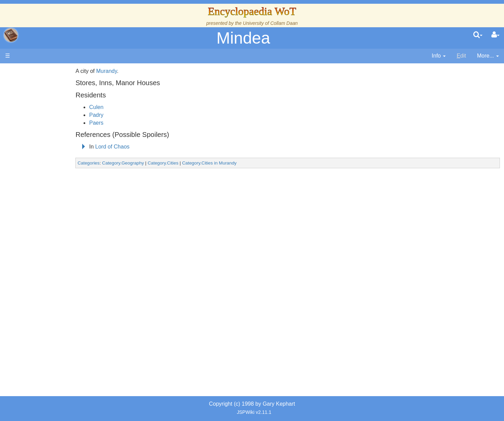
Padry (134, 115)
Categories (126, 163)
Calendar (43, 145)
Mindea (243, 38)
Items (39, 238)
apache (11, 35)
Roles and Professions (60, 223)
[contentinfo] (439, 56)
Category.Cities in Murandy (247, 163)
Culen (134, 107)
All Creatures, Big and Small (66, 230)
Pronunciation (49, 285)
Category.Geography (161, 163)
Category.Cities (201, 163)
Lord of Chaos (150, 147)
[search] (478, 35)
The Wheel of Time (55, 121)
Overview (57, 168)
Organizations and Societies (66, 215)
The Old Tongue (52, 184)
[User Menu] (495, 35)
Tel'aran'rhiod (48, 261)
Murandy (144, 71)
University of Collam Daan (270, 23)
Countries (58, 176)
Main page (32, 71)
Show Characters (53, 207)
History (41, 137)
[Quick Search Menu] (478, 35)
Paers (134, 123)
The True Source (53, 129)
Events (41, 152)
